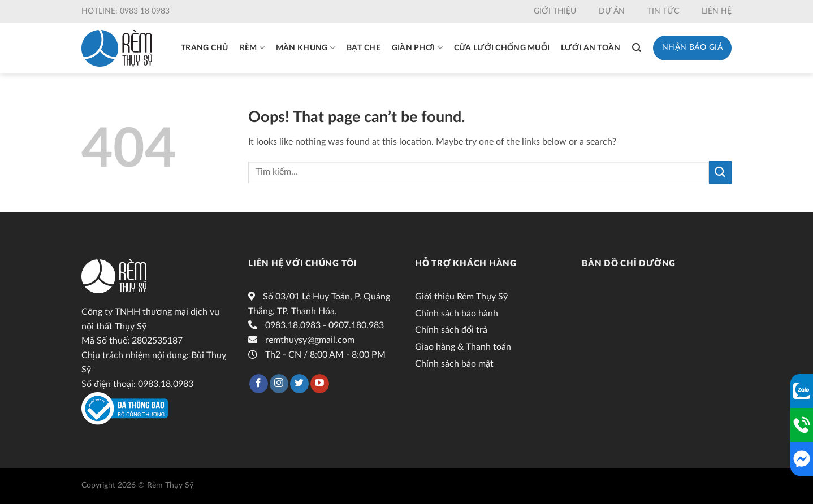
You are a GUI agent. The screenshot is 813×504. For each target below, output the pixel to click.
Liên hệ (717, 11)
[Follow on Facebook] (259, 384)
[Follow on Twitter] (299, 384)
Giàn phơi (417, 48)
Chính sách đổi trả (451, 330)
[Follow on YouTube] (320, 384)
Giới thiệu (555, 11)
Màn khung (306, 48)
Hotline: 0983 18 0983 (126, 11)
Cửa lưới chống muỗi (502, 48)
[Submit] (720, 172)
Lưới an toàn (591, 48)
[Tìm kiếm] (637, 48)
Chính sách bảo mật (454, 364)
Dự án (612, 11)
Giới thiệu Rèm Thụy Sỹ (461, 297)
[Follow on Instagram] (279, 384)
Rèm (252, 48)
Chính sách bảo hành (457, 314)
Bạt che (364, 48)
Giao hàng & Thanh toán (463, 347)
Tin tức (663, 11)
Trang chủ (205, 48)
